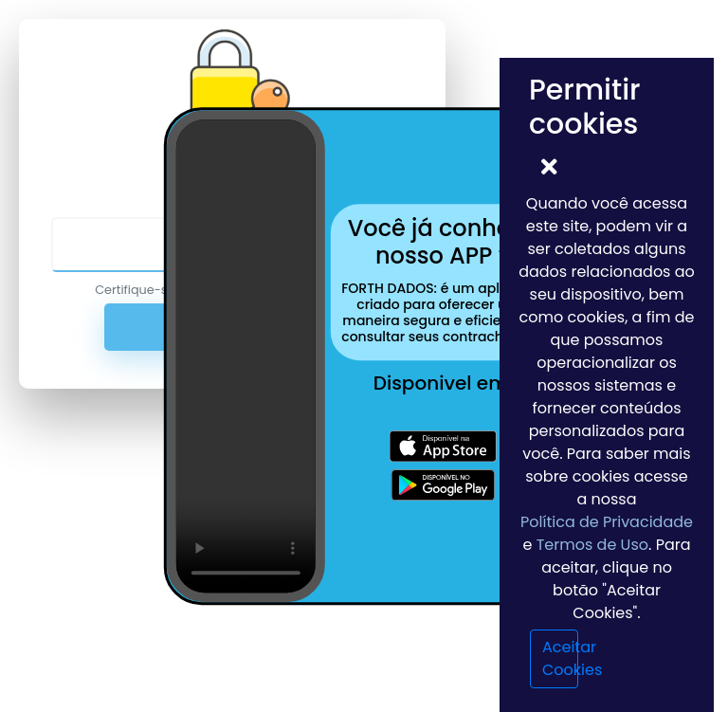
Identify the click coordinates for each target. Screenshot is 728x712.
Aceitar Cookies (560, 658)
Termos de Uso (592, 545)
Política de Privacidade (607, 522)
